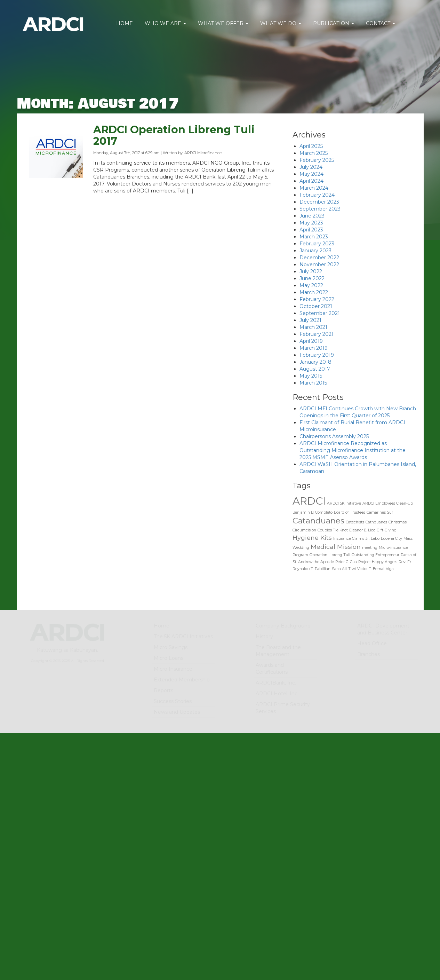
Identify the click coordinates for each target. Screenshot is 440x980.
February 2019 (317, 355)
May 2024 (311, 174)
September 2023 (320, 209)
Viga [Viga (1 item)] (390, 569)
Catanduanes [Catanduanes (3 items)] (318, 521)
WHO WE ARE (165, 23)
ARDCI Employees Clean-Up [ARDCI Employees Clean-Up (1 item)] (388, 503)
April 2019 (311, 341)
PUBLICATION (334, 23)
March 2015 (313, 383)
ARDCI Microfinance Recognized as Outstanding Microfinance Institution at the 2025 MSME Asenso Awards (353, 450)
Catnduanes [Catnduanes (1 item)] (376, 522)
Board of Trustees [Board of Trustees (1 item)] (350, 512)
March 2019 (314, 348)
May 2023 (311, 223)
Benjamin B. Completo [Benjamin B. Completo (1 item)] (313, 512)
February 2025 (317, 160)
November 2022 (319, 264)
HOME (125, 23)
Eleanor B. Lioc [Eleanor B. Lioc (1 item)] (362, 530)
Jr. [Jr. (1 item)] (367, 539)
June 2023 (312, 216)
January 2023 (315, 251)
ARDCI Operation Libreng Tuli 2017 (174, 137)
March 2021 (313, 327)
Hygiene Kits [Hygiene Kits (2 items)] (312, 538)
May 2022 (311, 285)
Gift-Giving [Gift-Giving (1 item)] (387, 530)
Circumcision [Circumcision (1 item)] (304, 530)
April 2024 (311, 181)
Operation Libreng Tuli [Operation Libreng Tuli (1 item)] (330, 555)
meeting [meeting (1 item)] (370, 548)
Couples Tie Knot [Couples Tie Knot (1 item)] (333, 530)
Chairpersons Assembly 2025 (334, 436)
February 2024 (317, 195)
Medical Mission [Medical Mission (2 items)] (336, 547)
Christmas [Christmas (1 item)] (398, 522)
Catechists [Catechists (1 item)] (355, 522)
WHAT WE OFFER (223, 23)
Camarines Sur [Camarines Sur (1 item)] (380, 512)
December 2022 (319, 258)
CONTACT (381, 23)
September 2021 (320, 313)
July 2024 (311, 167)
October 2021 (316, 306)
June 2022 (312, 278)
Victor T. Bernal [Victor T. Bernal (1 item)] (371, 569)
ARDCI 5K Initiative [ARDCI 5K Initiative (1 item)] (344, 503)
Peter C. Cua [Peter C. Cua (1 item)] (346, 562)
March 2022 (314, 292)
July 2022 (311, 271)
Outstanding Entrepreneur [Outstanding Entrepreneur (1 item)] (375, 555)
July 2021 (310, 320)
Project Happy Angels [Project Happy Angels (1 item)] (378, 562)
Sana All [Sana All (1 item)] (339, 569)
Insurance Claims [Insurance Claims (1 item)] (349, 539)
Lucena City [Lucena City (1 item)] (391, 539)
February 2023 (317, 244)
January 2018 (315, 362)
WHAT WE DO (281, 23)
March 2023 (314, 237)
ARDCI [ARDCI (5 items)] (309, 501)
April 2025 (311, 146)
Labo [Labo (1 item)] (375, 539)
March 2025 (314, 153)
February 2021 (317, 334)
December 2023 (319, 202)
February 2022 (317, 299)
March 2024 (314, 188)
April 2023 (311, 230)
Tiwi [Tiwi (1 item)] (352, 569)
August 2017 (315, 369)
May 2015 (311, 376)
